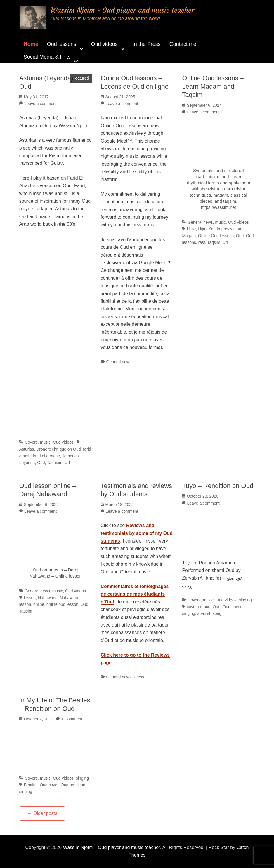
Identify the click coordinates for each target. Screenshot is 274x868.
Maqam (189, 236)
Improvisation (229, 229)
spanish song (210, 613)
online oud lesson (62, 604)
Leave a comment (40, 104)
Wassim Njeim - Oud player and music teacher (122, 10)
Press (139, 677)
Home (31, 44)
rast (202, 242)
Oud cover (232, 607)
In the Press (147, 44)
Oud (41, 463)
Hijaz (191, 229)
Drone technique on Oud (59, 449)
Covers (31, 442)
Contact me (183, 44)
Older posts (42, 813)
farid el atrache (46, 456)
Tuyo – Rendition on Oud (218, 486)
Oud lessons (62, 44)
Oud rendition (73, 785)
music (45, 442)
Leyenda (27, 463)
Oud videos (104, 44)
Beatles (31, 785)
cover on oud (198, 607)
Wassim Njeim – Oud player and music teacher (112, 847)
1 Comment (72, 719)
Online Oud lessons (216, 236)
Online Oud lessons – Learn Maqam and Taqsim (213, 86)
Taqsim (214, 242)
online (39, 604)
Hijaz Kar (206, 229)
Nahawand (48, 598)
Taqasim (55, 463)
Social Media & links (47, 57)
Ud (67, 463)
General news (119, 362)
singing (245, 600)
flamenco (71, 456)
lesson (30, 598)
